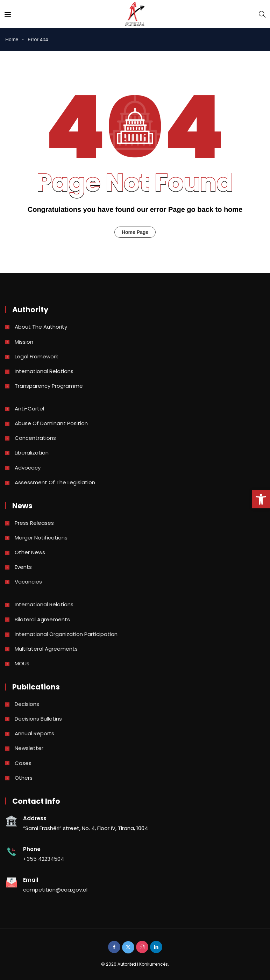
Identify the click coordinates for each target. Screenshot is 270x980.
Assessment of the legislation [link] (55, 482)
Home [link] (12, 40)
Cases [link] (23, 763)
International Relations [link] (44, 371)
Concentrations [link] (35, 438)
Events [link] (23, 567)
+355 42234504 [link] (44, 859)
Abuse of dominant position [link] (51, 423)
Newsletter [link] (29, 748)
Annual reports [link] (34, 733)
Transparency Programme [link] (49, 386)
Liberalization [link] (32, 453)
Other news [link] (30, 552)
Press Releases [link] (34, 523)
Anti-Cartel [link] (29, 409)
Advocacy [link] (28, 468)
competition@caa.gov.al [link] (55, 890)
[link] (261, 499)
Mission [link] (24, 342)
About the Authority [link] (41, 327)
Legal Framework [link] (36, 356)
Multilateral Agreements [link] (46, 649)
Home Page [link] (135, 232)
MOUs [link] (22, 663)
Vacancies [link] (28, 582)
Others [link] (24, 778)
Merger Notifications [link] (41, 538)
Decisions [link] (27, 704)
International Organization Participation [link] (66, 634)
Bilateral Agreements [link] (42, 619)
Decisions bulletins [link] (38, 719)
